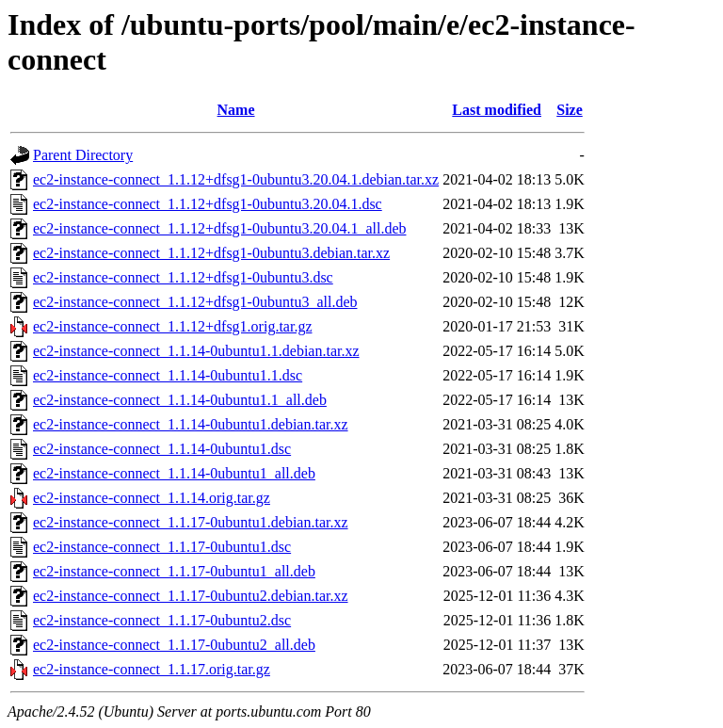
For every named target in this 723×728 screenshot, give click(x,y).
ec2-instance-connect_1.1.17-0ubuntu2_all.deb (174, 645)
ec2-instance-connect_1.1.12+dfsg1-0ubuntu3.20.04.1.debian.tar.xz (236, 179)
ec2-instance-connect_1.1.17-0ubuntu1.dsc (162, 547)
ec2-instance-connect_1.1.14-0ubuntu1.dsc (162, 449)
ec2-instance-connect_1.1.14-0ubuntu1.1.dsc (168, 375)
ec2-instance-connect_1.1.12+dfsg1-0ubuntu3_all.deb (195, 302)
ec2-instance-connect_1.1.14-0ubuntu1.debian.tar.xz (191, 424)
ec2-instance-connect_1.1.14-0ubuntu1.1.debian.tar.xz (196, 351)
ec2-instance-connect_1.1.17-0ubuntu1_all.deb (174, 571)
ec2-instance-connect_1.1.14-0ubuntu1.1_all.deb (180, 400)
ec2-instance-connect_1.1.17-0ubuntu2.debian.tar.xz (191, 596)
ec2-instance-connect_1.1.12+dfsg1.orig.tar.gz (172, 326)
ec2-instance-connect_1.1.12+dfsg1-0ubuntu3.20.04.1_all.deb (219, 228)
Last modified (497, 110)
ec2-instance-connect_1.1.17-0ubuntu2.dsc (162, 620)
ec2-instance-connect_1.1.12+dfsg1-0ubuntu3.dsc (183, 277)
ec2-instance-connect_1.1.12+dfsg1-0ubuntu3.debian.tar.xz (211, 253)
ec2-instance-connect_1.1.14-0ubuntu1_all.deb (174, 473)
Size (570, 110)
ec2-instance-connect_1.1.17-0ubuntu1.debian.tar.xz (191, 522)
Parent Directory (83, 155)
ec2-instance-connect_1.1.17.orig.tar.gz (152, 669)
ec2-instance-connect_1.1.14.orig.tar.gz (152, 498)
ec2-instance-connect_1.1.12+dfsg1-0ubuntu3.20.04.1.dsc (208, 204)
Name (236, 110)
